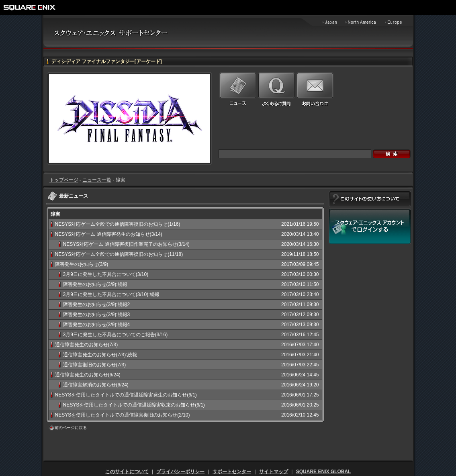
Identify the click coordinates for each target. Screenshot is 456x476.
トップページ (64, 180)
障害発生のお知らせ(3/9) (82, 264)
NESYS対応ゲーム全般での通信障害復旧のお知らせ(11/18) (119, 254)
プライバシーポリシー (180, 472)
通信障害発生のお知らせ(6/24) (88, 375)
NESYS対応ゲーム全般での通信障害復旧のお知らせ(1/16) (118, 224)
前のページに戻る (71, 428)
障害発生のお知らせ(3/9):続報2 (97, 304)
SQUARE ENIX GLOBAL (324, 472)
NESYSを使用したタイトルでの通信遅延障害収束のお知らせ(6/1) (134, 405)
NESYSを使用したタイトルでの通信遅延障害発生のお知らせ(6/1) (126, 395)
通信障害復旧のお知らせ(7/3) (95, 365)
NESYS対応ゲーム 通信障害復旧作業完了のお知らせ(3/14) (126, 244)
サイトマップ (274, 472)
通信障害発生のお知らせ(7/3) (87, 345)
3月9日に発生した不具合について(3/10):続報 (111, 294)
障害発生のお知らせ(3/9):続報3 (97, 315)
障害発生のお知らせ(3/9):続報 (95, 284)
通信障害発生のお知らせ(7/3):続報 (100, 355)
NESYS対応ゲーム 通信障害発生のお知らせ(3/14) (109, 234)
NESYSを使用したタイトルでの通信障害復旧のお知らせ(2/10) (123, 415)
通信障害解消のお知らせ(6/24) (96, 385)
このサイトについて (127, 472)
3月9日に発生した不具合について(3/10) (106, 274)
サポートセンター (232, 472)
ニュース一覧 (97, 180)
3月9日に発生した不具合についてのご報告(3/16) (116, 335)
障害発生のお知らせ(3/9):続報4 (97, 325)
